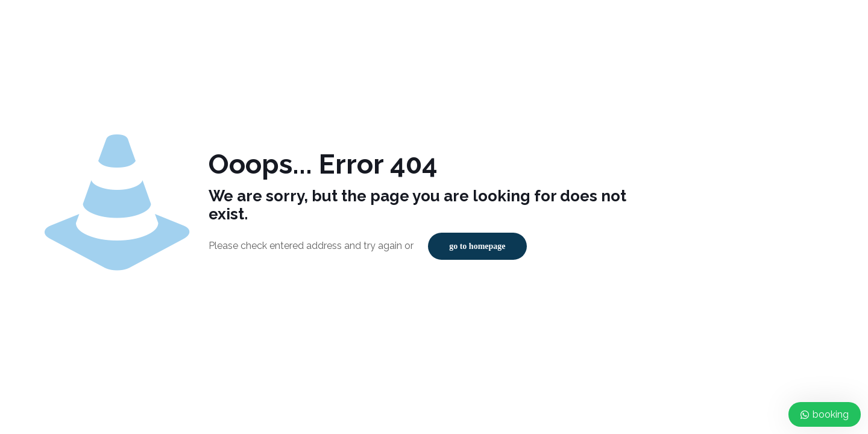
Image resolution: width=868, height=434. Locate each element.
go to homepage (477, 246)
